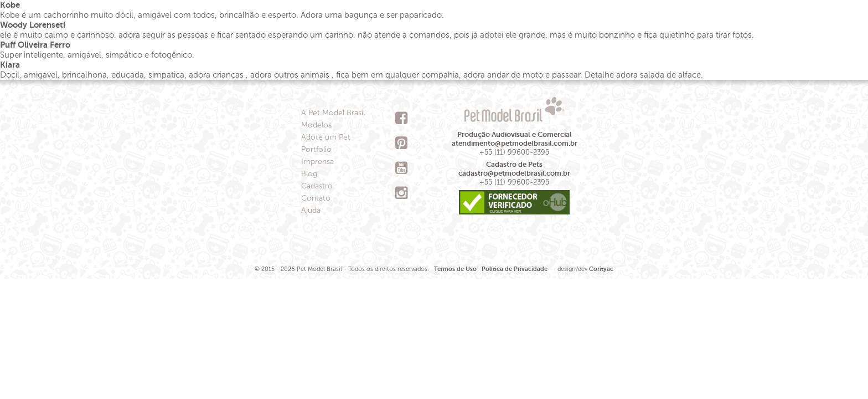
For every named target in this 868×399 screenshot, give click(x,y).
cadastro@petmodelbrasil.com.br (514, 173)
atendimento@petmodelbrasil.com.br (515, 143)
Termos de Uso (455, 269)
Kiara (10, 65)
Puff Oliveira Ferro (35, 45)
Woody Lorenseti (33, 25)
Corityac (601, 269)
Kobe (10, 5)
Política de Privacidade (515, 269)
